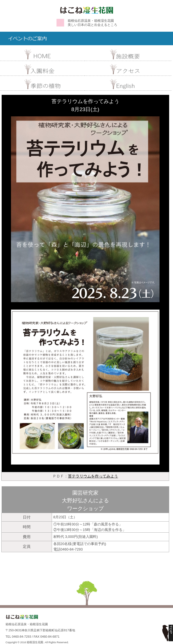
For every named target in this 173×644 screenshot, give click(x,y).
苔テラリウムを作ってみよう (93, 476)
